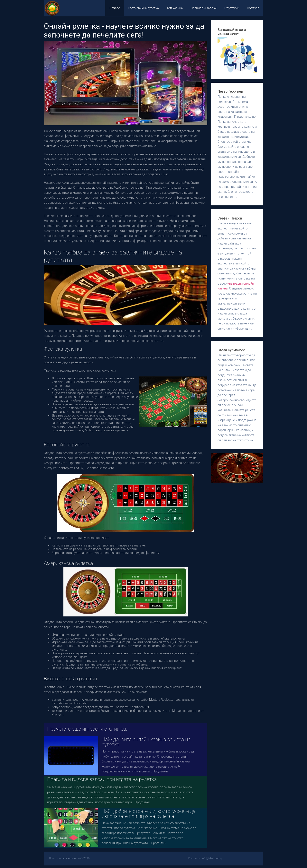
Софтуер (253, 8)
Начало (115, 8)
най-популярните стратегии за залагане (177, 159)
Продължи (160, 771)
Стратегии (232, 8)
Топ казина (175, 8)
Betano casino (170, 136)
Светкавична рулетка (143, 8)
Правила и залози (204, 8)
